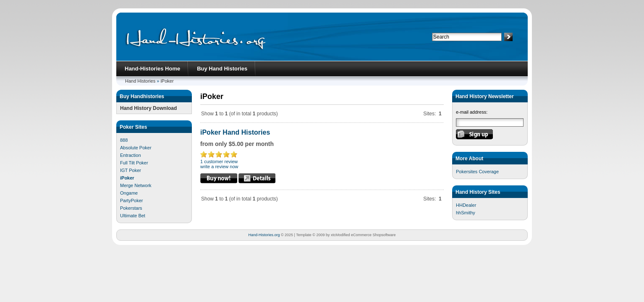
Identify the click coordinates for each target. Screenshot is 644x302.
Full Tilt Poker (134, 163)
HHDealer (466, 205)
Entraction (131, 155)
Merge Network (136, 185)
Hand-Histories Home (152, 69)
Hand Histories (140, 81)
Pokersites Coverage (477, 172)
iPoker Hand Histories (235, 132)
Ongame (129, 193)
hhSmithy (466, 213)
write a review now (219, 167)
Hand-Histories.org (264, 235)
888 (124, 140)
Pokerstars (131, 208)
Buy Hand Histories (222, 69)
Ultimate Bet (133, 216)
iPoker (167, 81)
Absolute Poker (136, 148)
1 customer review (219, 161)
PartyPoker (131, 200)
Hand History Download (148, 108)
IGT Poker (131, 170)
